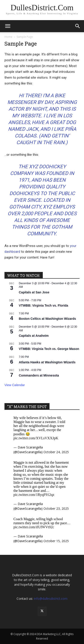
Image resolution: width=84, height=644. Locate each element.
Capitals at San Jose (34, 292)
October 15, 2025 (56, 541)
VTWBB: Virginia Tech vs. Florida (43, 305)
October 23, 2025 (56, 508)
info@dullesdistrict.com (51, 599)
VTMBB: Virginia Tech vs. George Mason (49, 349)
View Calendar (15, 385)
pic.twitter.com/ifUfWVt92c (34, 527)
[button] (8, 26)
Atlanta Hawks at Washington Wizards (47, 362)
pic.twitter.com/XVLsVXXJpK (36, 438)
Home (8, 37)
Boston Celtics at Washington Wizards (47, 319)
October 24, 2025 (56, 452)
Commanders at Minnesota (39, 375)
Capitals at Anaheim (34, 336)
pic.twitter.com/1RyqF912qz (34, 495)
